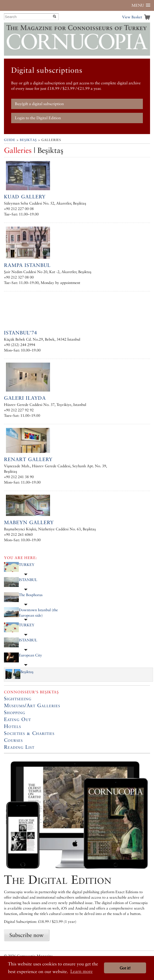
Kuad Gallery (25, 197)
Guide (10, 140)
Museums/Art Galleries (32, 705)
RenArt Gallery (28, 459)
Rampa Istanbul (27, 265)
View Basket (132, 17)
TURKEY (27, 565)
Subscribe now (26, 935)
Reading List (19, 747)
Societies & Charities (29, 733)
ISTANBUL (28, 580)
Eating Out (17, 719)
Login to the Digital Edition (38, 118)
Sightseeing (18, 699)
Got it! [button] (125, 968)
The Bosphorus (31, 595)
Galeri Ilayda (25, 398)
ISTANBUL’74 (21, 333)
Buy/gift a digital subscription (39, 104)
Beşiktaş (28, 140)
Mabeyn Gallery (29, 522)
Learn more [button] (81, 971)
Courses (13, 740)
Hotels (13, 726)
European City (30, 655)
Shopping (15, 712)
